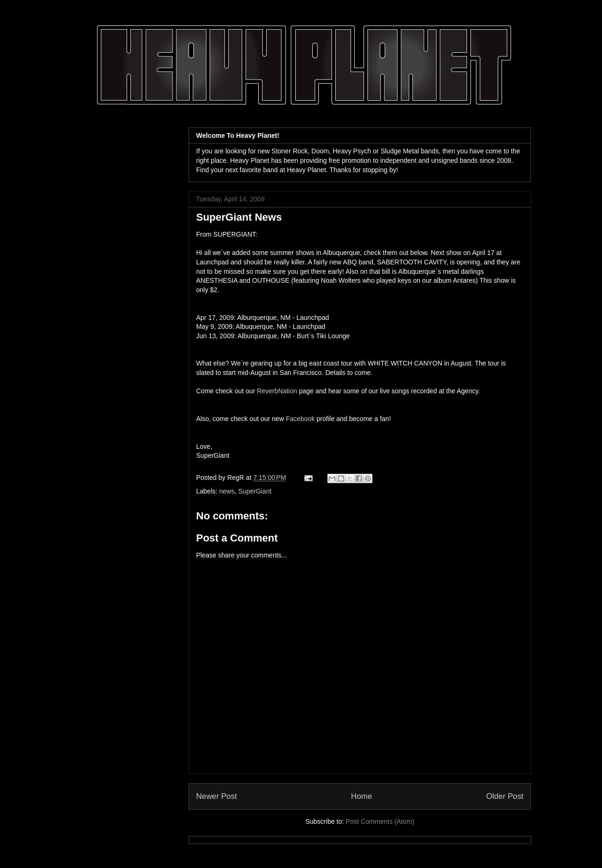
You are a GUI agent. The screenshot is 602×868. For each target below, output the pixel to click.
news (227, 491)
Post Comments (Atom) (380, 821)
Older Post (505, 796)
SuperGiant (255, 491)
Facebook (300, 419)
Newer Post (217, 796)
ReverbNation (277, 391)
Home (361, 796)
